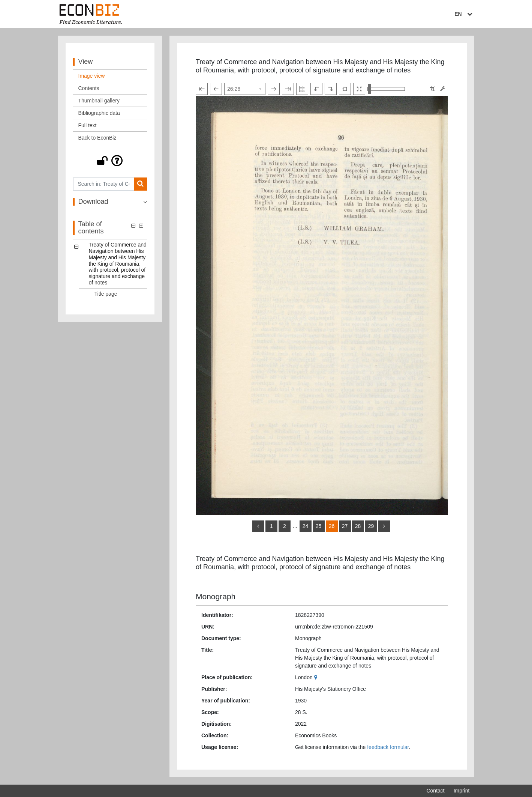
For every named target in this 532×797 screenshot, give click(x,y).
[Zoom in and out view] (386, 89)
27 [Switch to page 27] (345, 526)
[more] (384, 526)
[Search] (140, 184)
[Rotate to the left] (316, 89)
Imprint (462, 791)
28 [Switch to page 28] (358, 526)
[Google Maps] (317, 677)
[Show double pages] (302, 89)
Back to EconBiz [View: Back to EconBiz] (97, 138)
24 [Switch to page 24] (306, 526)
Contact (435, 791)
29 (371, 526)
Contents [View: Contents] (89, 88)
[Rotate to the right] (331, 89)
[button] (110, 161)
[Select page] (245, 89)
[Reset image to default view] (345, 89)
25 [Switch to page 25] (319, 526)
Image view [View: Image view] (92, 76)
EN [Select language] (464, 14)
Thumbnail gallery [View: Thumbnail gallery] (99, 101)
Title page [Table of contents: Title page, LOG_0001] (106, 294)
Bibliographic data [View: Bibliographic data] (99, 113)
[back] (258, 526)
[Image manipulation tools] (443, 89)
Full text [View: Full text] (88, 125)
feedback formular (388, 747)
